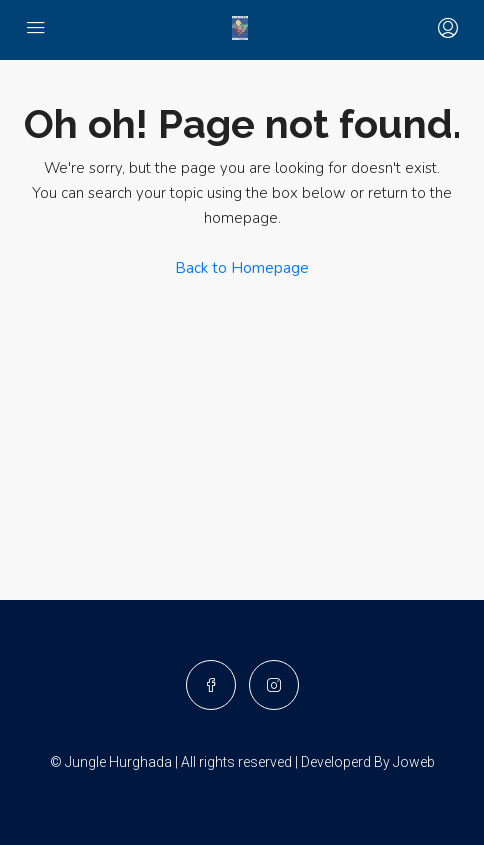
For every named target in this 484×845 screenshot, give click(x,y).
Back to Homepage (242, 268)
